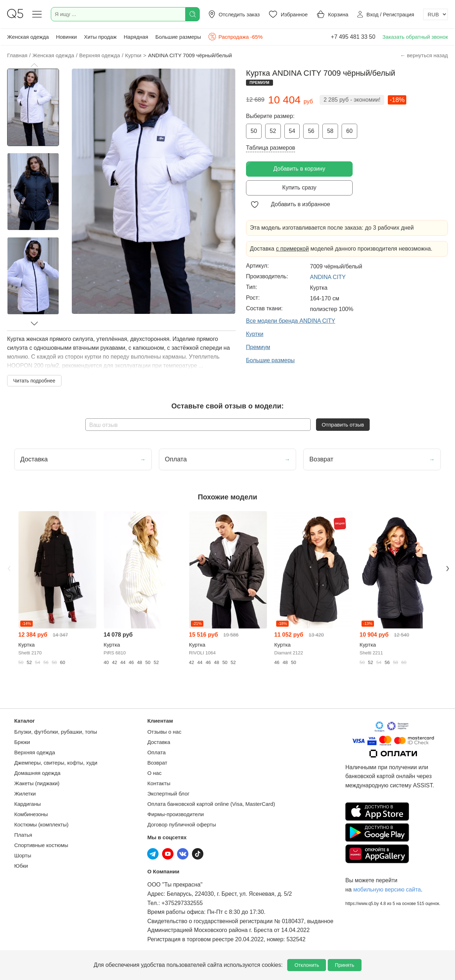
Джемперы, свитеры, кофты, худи (56, 763)
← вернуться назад (424, 55)
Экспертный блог (168, 794)
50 (254, 131)
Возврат (157, 763)
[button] (34, 65)
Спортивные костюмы (41, 845)
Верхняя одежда (35, 752)
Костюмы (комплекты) (41, 824)
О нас (154, 773)
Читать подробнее (34, 381)
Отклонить (307, 965)
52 (273, 131)
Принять (345, 965)
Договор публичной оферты (181, 824)
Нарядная (136, 37)
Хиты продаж (100, 37)
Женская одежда (28, 37)
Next (447, 568)
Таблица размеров (271, 148)
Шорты (23, 855)
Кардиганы (28, 804)
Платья (23, 835)
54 (292, 131)
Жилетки (25, 794)
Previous (8, 568)
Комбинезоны (31, 814)
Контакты (159, 783)
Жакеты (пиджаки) (37, 783)
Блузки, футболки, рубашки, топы (56, 732)
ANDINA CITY (328, 277)
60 (349, 131)
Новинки (66, 37)
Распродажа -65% (235, 37)
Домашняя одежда (37, 773)
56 (311, 131)
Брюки (22, 742)
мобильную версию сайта (387, 890)
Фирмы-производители (175, 814)
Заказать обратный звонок (415, 37)
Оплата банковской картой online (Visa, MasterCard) (211, 804)
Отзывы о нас (164, 732)
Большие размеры (178, 37)
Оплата (156, 752)
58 (330, 131)
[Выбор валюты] (435, 14)
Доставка (159, 742)
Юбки (21, 866)
